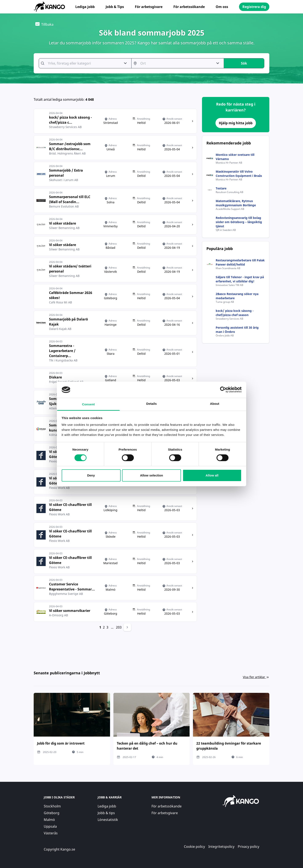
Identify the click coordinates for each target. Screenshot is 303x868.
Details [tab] (151, 404)
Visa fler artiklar (256, 677)
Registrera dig (254, 7)
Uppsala (50, 826)
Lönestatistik (108, 820)
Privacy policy (249, 847)
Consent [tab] (88, 404)
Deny (91, 475)
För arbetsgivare (149, 7)
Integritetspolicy (221, 847)
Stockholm (52, 806)
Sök (244, 63)
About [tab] (215, 404)
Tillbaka (44, 24)
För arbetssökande (189, 7)
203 (119, 627)
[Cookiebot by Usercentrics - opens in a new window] (223, 390)
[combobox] (83, 63)
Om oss (222, 7)
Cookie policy (194, 847)
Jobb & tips (106, 813)
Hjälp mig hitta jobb (236, 123)
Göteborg (52, 813)
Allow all (212, 475)
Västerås (51, 833)
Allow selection (151, 475)
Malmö (49, 820)
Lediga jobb (85, 7)
